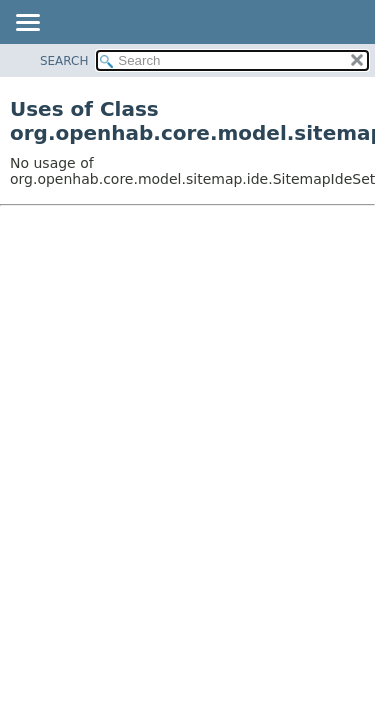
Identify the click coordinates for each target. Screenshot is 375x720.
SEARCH (64, 61)
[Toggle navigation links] (27, 24)
